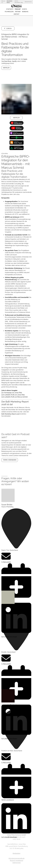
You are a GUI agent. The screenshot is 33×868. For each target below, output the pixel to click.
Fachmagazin (9, 12)
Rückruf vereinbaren (17, 860)
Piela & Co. (3, 2)
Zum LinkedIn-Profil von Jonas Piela (13, 395)
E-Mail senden (6, 557)
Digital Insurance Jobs (19, 2)
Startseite (10, 9)
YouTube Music (6, 61)
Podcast (18, 9)
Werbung (25, 12)
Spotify (14, 61)
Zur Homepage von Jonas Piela (12, 393)
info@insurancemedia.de (17, 858)
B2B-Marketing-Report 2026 (11, 414)
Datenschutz (17, 863)
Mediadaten (16, 853)
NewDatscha (28, 2)
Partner (18, 12)
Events (25, 9)
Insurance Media (9, 2)
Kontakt (17, 14)
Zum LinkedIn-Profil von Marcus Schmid (14, 397)
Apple (25, 59)
